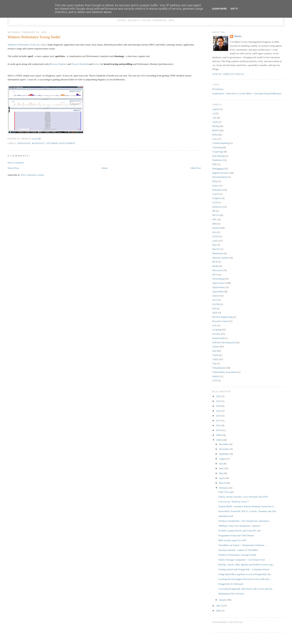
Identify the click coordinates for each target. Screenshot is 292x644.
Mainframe (218, 253)
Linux (215, 241)
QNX (215, 313)
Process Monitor (80, 64)
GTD (215, 202)
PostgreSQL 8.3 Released (231, 584)
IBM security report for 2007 (233, 540)
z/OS (215, 380)
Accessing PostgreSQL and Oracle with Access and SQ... (246, 589)
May (222, 473)
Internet (216, 228)
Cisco (215, 139)
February (224, 488)
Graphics (217, 198)
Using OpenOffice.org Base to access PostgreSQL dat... (245, 574)
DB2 (215, 164)
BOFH (216, 130)
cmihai (238, 36)
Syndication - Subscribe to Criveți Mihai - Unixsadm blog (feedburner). (247, 93)
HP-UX (216, 215)
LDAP (215, 236)
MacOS (216, 249)
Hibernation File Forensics (231, 594)
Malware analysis (221, 258)
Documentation (220, 177)
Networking (218, 279)
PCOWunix (218, 89)
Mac (214, 245)
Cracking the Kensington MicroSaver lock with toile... (245, 579)
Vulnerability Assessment (225, 372)
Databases (217, 160)
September (224, 454)
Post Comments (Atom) (32, 175)
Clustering (217, 147)
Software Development (61, 143)
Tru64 (215, 355)
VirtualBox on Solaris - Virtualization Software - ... (243, 545)
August (223, 459)
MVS (215, 275)
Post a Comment (16, 163)
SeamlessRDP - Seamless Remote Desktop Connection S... (247, 506)
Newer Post (13, 168)
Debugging (24, 143)
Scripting (217, 330)
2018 (219, 406)
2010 (219, 430)
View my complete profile (228, 74)
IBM (215, 224)
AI (214, 113)
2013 (219, 416)
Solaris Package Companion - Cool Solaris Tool (242, 560)
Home (105, 168)
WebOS (216, 376)
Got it (234, 9)
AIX (214, 118)
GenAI (216, 194)
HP (214, 211)
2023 (219, 401)
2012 (219, 420)
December (224, 444)
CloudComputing (221, 143)
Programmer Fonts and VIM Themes (236, 535)
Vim (214, 363)
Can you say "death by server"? (234, 502)
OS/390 (216, 304)
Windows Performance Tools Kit (24, 45)
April (222, 478)
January (223, 600)
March (222, 483)
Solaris (216, 347)
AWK (215, 122)
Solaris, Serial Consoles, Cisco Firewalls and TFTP (243, 497)
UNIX (215, 359)
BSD (215, 135)
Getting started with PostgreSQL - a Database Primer (244, 569)
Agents (216, 109)
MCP (215, 262)
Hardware (217, 207)
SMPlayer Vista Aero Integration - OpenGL (240, 526)
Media (215, 266)
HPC (215, 219)
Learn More (219, 9)
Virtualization (219, 368)
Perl (214, 308)
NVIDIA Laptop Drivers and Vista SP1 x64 (239, 531)
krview (96, 64)
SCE (215, 325)
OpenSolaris (218, 287)
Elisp (215, 181)
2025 (219, 396)
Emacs (216, 186)
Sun (214, 351)
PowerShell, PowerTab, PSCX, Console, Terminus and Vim (247, 511)
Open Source (219, 283)
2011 (219, 425)
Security (216, 334)
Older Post (196, 168)
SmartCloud (218, 338)
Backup (216, 126)
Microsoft (38, 143)
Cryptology (218, 152)
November (224, 449)
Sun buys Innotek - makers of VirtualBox (238, 550)
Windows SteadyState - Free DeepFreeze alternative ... (245, 521)
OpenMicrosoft (226, 516)
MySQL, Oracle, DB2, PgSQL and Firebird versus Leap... (247, 565)
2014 (219, 411)
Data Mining (218, 156)
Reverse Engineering (222, 317)
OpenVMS (218, 292)
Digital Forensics (221, 173)
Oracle (216, 296)
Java (214, 232)
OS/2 (215, 300)
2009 (219, 435)
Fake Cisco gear (226, 492)
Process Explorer (58, 64)
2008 (219, 440)
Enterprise (217, 190)
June (222, 468)
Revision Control (221, 321)
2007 (219, 606)
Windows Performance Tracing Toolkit (34, 37)
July (221, 464)
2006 (219, 611)
